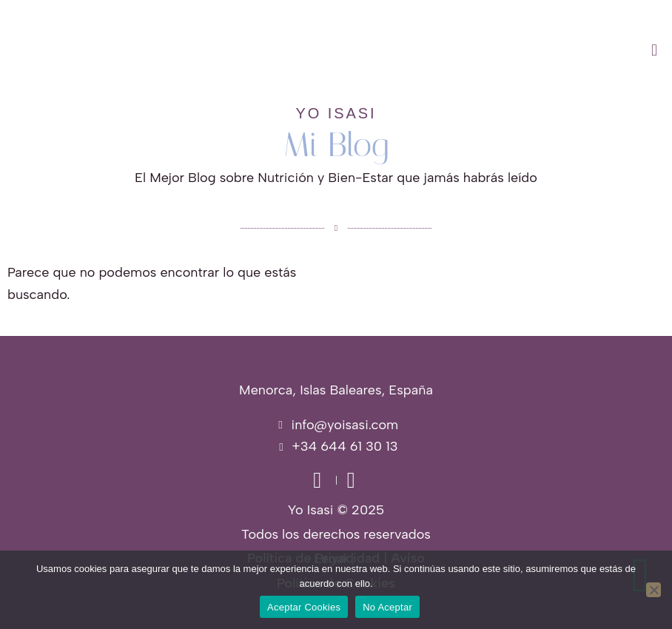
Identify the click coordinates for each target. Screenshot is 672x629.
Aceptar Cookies (304, 607)
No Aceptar (387, 607)
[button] (420, 50)
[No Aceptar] (653, 590)
